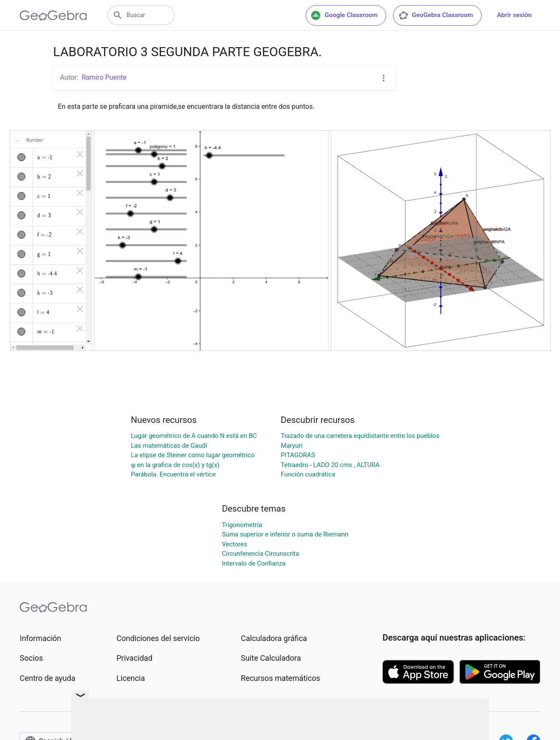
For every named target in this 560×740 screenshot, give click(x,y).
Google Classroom (344, 15)
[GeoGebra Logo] (53, 15)
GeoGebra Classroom (436, 15)
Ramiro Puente (104, 77)
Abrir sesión (514, 15)
